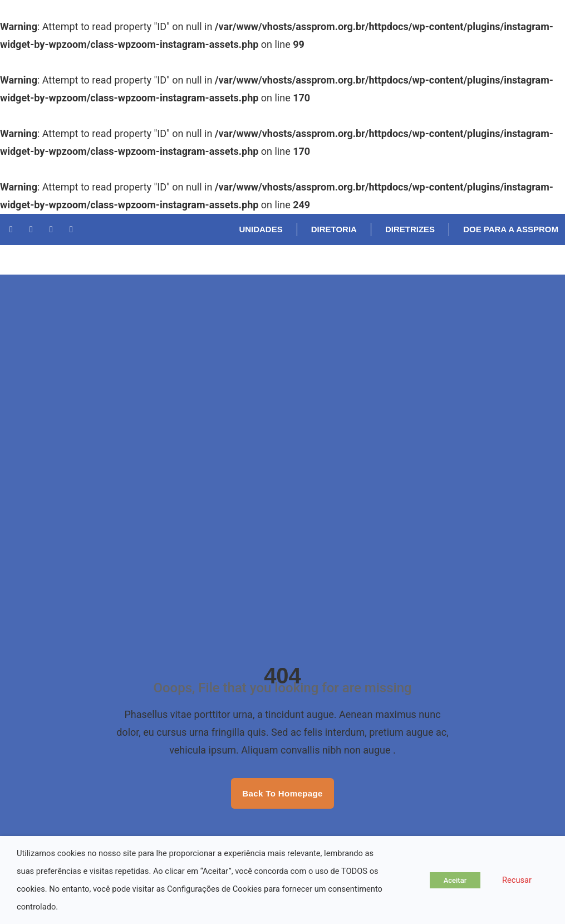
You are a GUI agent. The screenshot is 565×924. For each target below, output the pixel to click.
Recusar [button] (517, 880)
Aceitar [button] (455, 880)
